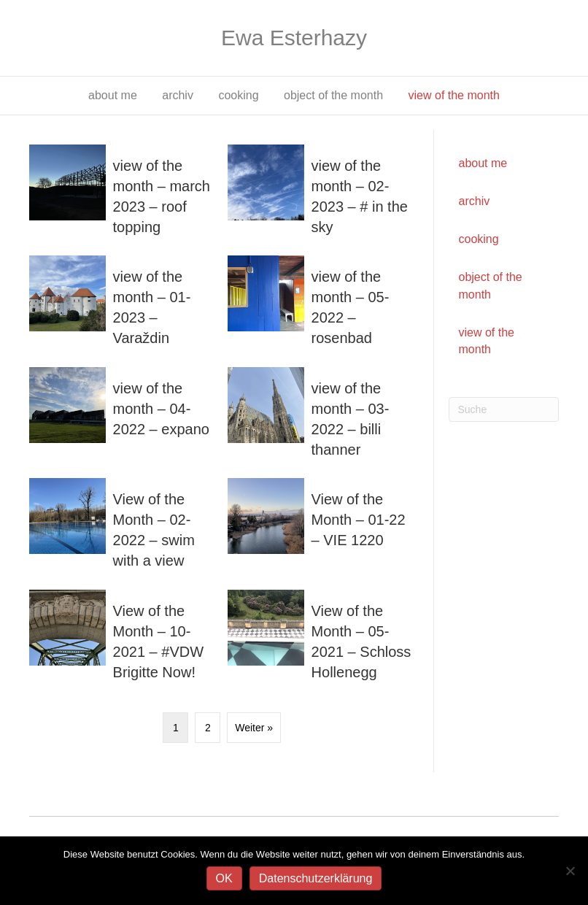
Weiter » (254, 728)
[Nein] (570, 871)
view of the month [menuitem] (487, 341)
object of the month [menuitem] (491, 285)
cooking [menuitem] (479, 239)
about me (113, 95)
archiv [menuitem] (475, 201)
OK (224, 878)
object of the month (333, 95)
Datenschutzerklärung (316, 878)
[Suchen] (504, 409)
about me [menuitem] (483, 163)
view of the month (454, 95)
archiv (178, 95)
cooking (238, 95)
